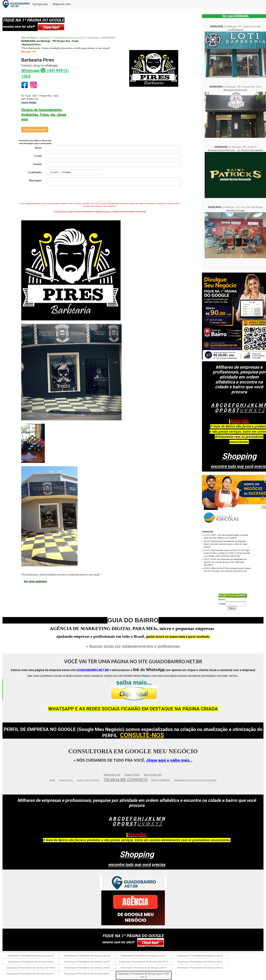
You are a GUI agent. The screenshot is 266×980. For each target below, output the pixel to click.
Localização (35, 172)
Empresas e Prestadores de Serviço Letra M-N (31, 968)
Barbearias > (95, 38)
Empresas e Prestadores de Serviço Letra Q (200, 968)
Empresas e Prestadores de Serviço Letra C (144, 956)
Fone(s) (37, 164)
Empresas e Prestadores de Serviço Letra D (200, 956)
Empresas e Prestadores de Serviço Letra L (200, 962)
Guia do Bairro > (30, 38)
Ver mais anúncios (35, 581)
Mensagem (35, 180)
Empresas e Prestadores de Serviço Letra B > (64, 38)
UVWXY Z (252, 410)
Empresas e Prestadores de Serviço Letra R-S (31, 974)
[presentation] (100, 195)
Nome (38, 148)
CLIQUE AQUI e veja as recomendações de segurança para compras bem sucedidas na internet (100, 212)
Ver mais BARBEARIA (235, 16)
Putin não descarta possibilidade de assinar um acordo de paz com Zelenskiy (225, 562)
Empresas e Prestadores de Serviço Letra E (31, 962)
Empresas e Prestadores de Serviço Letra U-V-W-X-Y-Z (144, 975)
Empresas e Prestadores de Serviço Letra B (87, 956)
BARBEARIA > (109, 38)
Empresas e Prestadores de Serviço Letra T (87, 974)
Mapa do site (62, 4)
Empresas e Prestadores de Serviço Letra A (31, 956)
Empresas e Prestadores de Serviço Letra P (144, 968)
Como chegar (29, 102)
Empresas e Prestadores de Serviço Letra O (87, 968)
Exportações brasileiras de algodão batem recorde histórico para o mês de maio (225, 544)
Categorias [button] (40, 4)
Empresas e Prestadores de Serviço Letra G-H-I (144, 962)
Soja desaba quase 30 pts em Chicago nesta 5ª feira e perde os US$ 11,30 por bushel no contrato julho (227, 553)
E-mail (38, 156)
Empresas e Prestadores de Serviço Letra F (87, 962)
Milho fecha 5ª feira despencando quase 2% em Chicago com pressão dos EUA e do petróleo (227, 571)
